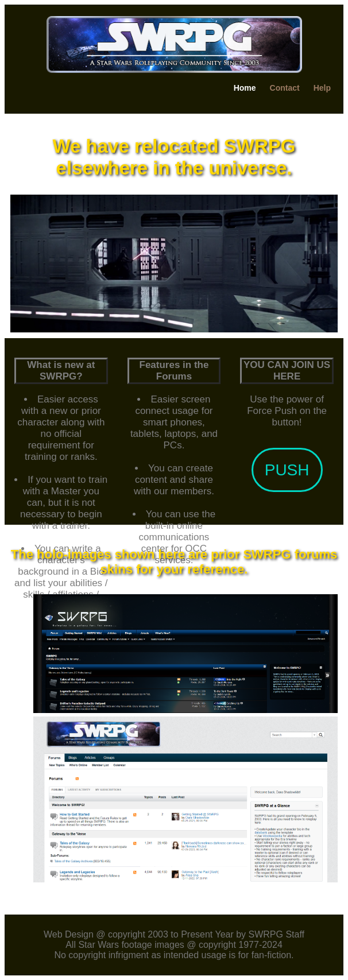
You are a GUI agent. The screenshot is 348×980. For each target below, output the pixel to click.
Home (245, 88)
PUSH (287, 470)
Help (322, 88)
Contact (285, 88)
